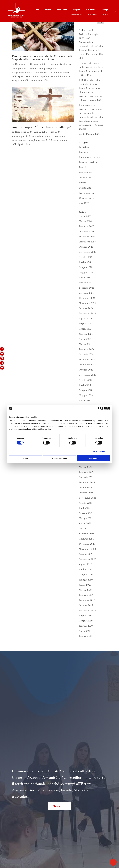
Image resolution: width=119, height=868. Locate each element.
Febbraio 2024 (87, 349)
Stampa (105, 10)
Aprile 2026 (85, 216)
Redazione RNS (23, 64)
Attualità (84, 147)
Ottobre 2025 (86, 247)
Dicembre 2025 (87, 236)
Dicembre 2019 (87, 600)
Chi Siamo (91, 10)
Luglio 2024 (85, 324)
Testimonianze (87, 193)
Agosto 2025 (85, 257)
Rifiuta (26, 458)
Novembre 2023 (87, 365)
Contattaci (93, 15)
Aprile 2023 (85, 400)
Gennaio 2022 (86, 477)
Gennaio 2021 (86, 539)
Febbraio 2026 (87, 226)
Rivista (83, 183)
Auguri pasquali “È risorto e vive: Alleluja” (41, 127)
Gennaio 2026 (86, 231)
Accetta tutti (93, 458)
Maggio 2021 (86, 518)
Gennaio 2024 (86, 354)
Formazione (62, 10)
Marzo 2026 (85, 221)
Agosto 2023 (85, 380)
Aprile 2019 (85, 631)
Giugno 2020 (86, 574)
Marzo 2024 (85, 344)
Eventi (48, 10)
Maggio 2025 (86, 272)
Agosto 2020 (85, 564)
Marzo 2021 (85, 528)
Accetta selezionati (59, 458)
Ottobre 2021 (86, 493)
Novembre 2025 (87, 242)
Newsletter (85, 177)
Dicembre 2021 (87, 482)
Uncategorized (87, 198)
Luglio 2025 (85, 262)
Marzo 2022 (85, 467)
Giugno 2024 (86, 329)
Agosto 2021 (85, 503)
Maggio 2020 (86, 580)
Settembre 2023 (87, 375)
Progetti (77, 10)
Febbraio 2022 (87, 472)
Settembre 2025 (87, 252)
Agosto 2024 (85, 318)
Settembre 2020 (87, 559)
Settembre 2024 (87, 313)
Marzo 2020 (85, 590)
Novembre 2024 (87, 303)
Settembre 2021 (87, 498)
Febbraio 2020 (87, 595)
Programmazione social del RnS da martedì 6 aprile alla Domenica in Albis (42, 58)
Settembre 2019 (87, 610)
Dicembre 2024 (87, 298)
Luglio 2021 (85, 508)
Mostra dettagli (99, 451)
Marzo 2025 (85, 283)
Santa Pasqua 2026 (89, 134)
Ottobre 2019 (86, 605)
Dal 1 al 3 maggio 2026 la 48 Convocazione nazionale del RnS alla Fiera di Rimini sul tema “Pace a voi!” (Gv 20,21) (91, 46)
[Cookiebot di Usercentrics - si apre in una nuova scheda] (100, 408)
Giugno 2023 (86, 390)
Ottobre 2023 (86, 370)
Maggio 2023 (86, 395)
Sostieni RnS (76, 15)
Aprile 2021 (85, 523)
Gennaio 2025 (86, 293)
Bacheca (83, 152)
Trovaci (105, 15)
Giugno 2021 (86, 513)
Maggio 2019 (86, 626)
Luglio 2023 (85, 385)
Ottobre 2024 (86, 308)
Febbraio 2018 (87, 636)
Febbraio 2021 (87, 534)
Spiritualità (85, 188)
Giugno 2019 (86, 621)
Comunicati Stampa (60, 64)
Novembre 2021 (87, 487)
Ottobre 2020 (86, 554)
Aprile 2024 (85, 339)
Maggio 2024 (86, 334)
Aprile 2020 (85, 585)
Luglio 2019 (85, 615)
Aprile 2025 (85, 277)
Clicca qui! (59, 806)
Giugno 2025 (86, 267)
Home (38, 10)
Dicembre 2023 (87, 359)
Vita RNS (55, 132)
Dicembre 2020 (87, 544)
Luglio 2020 (85, 569)
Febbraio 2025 (87, 288)
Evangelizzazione (88, 162)
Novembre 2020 (87, 549)
